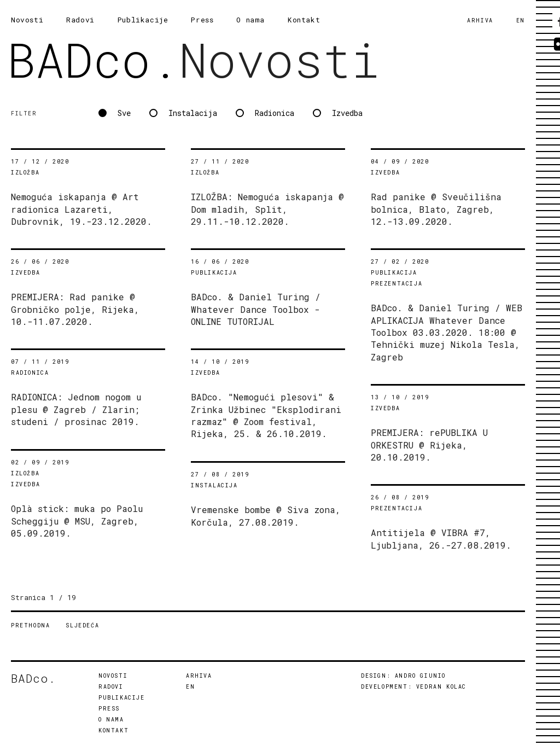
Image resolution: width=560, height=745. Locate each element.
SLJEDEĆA (82, 625)
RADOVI (111, 687)
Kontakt (304, 20)
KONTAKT (113, 731)
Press (202, 20)
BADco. (93, 59)
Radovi (80, 20)
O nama (250, 20)
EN (521, 21)
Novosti (27, 20)
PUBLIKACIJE (122, 698)
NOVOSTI (113, 676)
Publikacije (143, 20)
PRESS (109, 709)
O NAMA (111, 720)
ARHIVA (480, 21)
